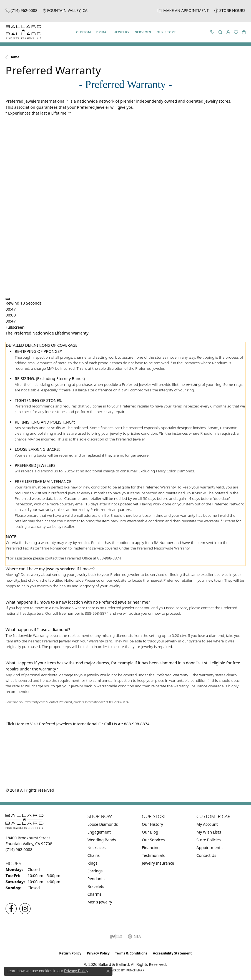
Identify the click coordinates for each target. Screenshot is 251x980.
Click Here (15, 724)
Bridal (102, 32)
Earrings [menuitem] (95, 871)
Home (14, 57)
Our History (152, 824)
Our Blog (150, 832)
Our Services (153, 840)
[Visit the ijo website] (116, 936)
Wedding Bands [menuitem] (102, 840)
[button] (220, 32)
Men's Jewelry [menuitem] (100, 902)
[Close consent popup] (108, 971)
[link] (22, 10)
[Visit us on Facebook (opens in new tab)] (11, 909)
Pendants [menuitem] (96, 879)
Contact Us (206, 855)
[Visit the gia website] (134, 936)
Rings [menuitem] (92, 863)
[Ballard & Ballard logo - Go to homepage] (22, 32)
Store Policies (209, 840)
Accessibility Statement (172, 953)
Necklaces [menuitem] (97, 848)
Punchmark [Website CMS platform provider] (135, 970)
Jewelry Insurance (158, 863)
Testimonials (153, 855)
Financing (151, 848)
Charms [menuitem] (95, 894)
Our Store (166, 32)
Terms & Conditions (131, 953)
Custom (83, 32)
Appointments (209, 848)
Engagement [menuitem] (99, 832)
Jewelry (122, 32)
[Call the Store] (19, 849)
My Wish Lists (209, 832)
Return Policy (70, 953)
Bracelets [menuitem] (96, 886)
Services (143, 32)
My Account (207, 824)
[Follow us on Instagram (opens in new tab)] (25, 909)
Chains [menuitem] (94, 855)
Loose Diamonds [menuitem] (103, 824)
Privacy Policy (98, 953)
